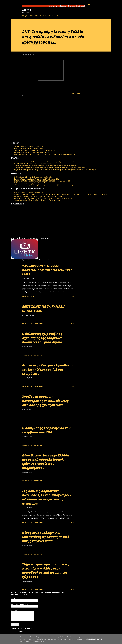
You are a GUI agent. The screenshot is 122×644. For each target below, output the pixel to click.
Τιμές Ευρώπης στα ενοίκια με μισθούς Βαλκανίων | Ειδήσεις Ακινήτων (37, 200)
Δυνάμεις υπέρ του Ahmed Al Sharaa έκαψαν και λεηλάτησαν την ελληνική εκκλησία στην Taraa (46, 162)
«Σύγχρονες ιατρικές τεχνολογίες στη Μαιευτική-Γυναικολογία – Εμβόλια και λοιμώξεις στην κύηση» (46, 185)
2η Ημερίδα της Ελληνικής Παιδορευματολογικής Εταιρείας (33, 177)
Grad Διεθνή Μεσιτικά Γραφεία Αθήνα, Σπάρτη (30, 148)
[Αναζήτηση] (92, 4)
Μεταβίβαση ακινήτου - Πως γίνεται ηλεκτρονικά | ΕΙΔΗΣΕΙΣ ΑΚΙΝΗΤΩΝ (38, 196)
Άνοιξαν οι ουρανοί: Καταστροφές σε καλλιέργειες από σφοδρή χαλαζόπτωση (45, 401)
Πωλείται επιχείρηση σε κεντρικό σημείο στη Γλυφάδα (31, 152)
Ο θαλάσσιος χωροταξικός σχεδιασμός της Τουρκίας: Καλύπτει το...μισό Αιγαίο (42, 338)
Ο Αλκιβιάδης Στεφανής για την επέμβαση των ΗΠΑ (46, 430)
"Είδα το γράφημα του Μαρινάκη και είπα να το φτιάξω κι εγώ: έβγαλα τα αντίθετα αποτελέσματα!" (46, 166)
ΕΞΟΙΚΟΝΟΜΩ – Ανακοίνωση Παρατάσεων (29, 192)
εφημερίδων (26, 236)
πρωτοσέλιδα (21, 236)
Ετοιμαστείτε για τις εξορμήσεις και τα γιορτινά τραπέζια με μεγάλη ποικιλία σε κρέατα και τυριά (45, 154)
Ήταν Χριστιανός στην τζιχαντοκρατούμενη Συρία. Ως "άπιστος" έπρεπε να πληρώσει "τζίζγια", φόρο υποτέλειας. (50, 168)
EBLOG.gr (26, 10)
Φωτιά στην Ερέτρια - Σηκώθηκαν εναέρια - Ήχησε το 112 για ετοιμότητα (48, 369)
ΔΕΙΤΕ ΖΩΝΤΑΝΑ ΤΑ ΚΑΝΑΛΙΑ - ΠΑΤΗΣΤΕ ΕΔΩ (45, 309)
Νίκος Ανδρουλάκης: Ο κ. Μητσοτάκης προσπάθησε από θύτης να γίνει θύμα (46, 537)
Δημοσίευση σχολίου (37, 324)
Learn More (91, 639)
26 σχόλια (34, 296)
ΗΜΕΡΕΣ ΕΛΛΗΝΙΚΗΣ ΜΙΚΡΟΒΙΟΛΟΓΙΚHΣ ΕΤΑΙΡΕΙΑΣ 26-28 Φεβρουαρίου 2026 (42, 181)
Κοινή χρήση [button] (76, 93)
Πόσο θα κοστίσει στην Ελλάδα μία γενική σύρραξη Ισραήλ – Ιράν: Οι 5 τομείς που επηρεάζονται (46, 462)
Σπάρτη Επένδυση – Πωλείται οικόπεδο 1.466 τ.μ (30, 147)
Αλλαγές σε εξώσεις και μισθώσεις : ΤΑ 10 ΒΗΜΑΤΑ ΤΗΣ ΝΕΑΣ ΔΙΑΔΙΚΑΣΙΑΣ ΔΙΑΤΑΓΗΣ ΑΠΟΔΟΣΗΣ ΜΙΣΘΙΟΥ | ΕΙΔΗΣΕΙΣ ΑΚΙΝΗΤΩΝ (60, 194)
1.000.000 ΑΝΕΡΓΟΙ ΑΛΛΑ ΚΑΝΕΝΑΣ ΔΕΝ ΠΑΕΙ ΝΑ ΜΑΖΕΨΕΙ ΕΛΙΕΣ (47, 270)
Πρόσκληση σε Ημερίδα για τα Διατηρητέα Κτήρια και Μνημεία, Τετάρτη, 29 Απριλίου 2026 (44, 198)
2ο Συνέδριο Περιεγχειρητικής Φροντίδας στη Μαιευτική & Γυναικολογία (37, 183)
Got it (100, 639)
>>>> (73, 296)
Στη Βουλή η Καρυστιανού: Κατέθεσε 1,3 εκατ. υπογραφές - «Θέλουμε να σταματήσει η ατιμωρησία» (47, 497)
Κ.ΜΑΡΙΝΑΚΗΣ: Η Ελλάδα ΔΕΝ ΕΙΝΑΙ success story (33, 164)
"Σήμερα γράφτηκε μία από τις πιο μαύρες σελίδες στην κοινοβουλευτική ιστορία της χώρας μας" (46, 570)
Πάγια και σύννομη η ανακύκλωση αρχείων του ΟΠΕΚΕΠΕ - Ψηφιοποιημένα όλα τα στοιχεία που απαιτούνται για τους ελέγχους (55, 170)
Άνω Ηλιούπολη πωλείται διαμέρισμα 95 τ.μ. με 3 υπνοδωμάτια (35, 150)
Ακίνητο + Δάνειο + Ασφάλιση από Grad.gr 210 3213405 (40, 16)
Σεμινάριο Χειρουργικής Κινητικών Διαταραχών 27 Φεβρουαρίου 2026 (37, 179)
